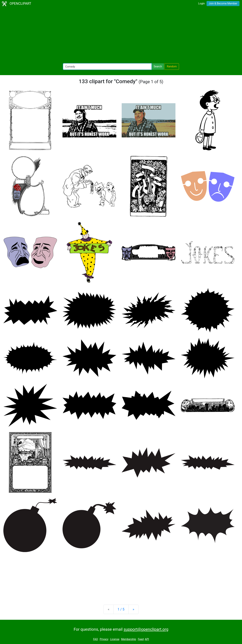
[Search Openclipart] (107, 67)
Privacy (104, 639)
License (115, 639)
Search (158, 66)
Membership (128, 639)
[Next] (133, 609)
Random (172, 66)
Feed (141, 639)
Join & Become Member (223, 3)
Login (201, 3)
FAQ (96, 639)
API (147, 639)
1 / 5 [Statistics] (121, 609)
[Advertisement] (121, 35)
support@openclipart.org (146, 629)
